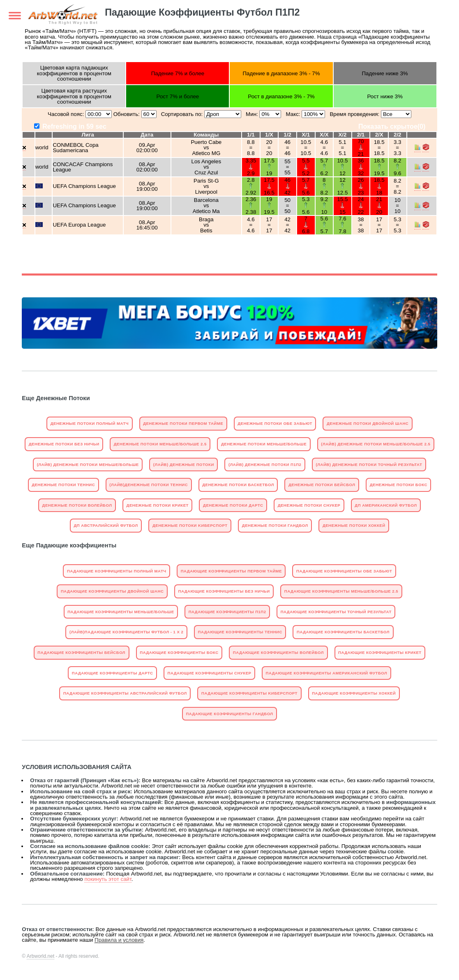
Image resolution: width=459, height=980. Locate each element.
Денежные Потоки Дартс (233, 505)
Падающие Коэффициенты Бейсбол (81, 652)
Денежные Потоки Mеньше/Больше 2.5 (160, 444)
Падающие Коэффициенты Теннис (240, 632)
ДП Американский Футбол (386, 505)
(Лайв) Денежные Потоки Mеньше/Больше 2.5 (376, 444)
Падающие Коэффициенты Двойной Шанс (112, 591)
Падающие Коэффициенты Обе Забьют (344, 571)
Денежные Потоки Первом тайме (183, 423)
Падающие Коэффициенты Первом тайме (231, 571)
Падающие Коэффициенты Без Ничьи (224, 591)
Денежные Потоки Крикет (158, 505)
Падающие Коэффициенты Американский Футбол (327, 673)
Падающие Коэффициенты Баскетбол (343, 632)
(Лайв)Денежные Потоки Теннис (149, 485)
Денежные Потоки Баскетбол (238, 485)
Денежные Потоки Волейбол (77, 505)
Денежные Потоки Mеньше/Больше (264, 444)
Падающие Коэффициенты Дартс (113, 673)
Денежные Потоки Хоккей (354, 525)
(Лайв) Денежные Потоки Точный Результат (369, 465)
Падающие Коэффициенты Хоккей (354, 693)
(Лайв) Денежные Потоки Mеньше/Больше (88, 465)
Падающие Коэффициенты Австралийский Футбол (125, 693)
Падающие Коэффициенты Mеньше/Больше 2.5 (341, 591)
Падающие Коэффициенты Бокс (179, 652)
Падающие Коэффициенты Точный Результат (336, 612)
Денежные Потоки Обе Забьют (275, 423)
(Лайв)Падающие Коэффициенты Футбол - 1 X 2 (126, 632)
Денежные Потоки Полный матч (90, 423)
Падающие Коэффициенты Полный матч (117, 571)
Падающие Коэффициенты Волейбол (278, 652)
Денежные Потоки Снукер (309, 505)
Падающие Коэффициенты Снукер (210, 673)
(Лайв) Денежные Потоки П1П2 (265, 465)
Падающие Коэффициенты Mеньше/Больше (121, 612)
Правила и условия (119, 940)
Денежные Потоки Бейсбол (322, 485)
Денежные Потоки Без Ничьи (64, 444)
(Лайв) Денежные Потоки (184, 465)
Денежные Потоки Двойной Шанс (368, 423)
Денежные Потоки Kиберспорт (190, 525)
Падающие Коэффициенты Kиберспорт (249, 693)
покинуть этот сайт (108, 879)
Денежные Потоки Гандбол (275, 525)
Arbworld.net (40, 956)
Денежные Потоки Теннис (63, 485)
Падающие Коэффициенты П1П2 (227, 612)
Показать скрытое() (392, 126)
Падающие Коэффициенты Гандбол (229, 714)
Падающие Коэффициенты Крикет (380, 652)
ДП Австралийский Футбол (106, 525)
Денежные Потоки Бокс (399, 485)
